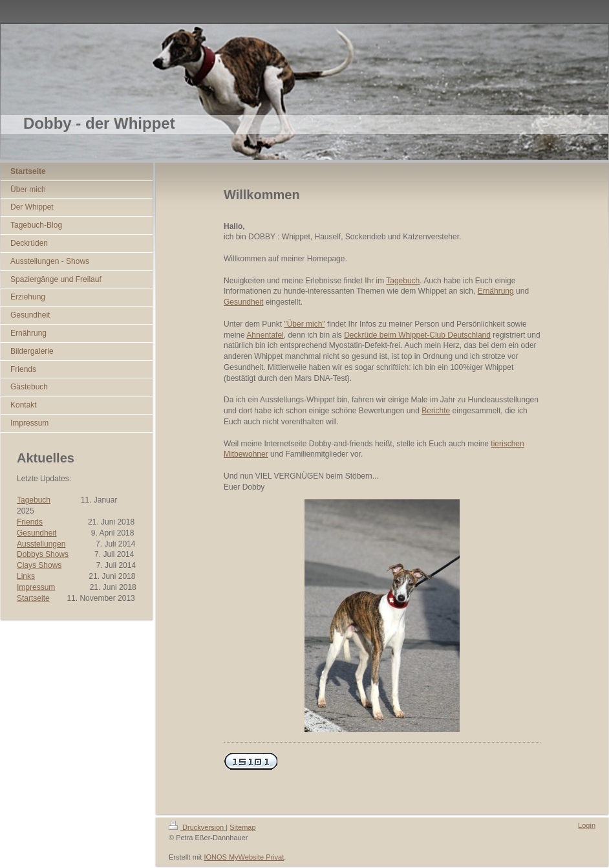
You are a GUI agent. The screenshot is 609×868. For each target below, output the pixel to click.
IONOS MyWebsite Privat (244, 857)
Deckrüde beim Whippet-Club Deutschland (417, 335)
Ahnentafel (265, 335)
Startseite (33, 598)
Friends (30, 522)
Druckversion (197, 827)
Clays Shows (39, 565)
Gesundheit (37, 533)
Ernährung (496, 291)
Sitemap (242, 827)
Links (26, 576)
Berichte (436, 411)
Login (587, 825)
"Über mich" (304, 324)
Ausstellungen (41, 544)
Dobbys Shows (43, 554)
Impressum (36, 587)
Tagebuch (34, 500)
